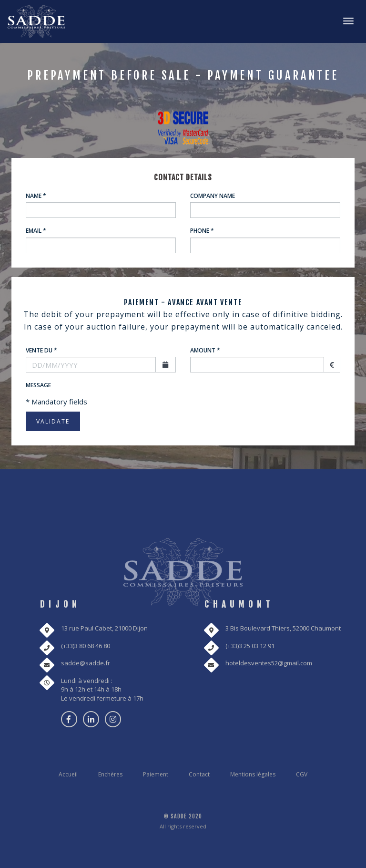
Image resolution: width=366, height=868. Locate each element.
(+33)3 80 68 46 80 (86, 646)
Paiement (156, 774)
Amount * (205, 350)
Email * (36, 231)
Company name (213, 196)
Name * (36, 196)
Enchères (110, 774)
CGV (302, 774)
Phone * (202, 231)
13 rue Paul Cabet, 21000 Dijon (104, 628)
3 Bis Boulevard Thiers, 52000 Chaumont (283, 628)
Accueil (68, 774)
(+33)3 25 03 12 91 (250, 646)
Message (38, 385)
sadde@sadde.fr (86, 663)
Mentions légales (253, 774)
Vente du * (41, 350)
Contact (199, 774)
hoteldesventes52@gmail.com (269, 663)
